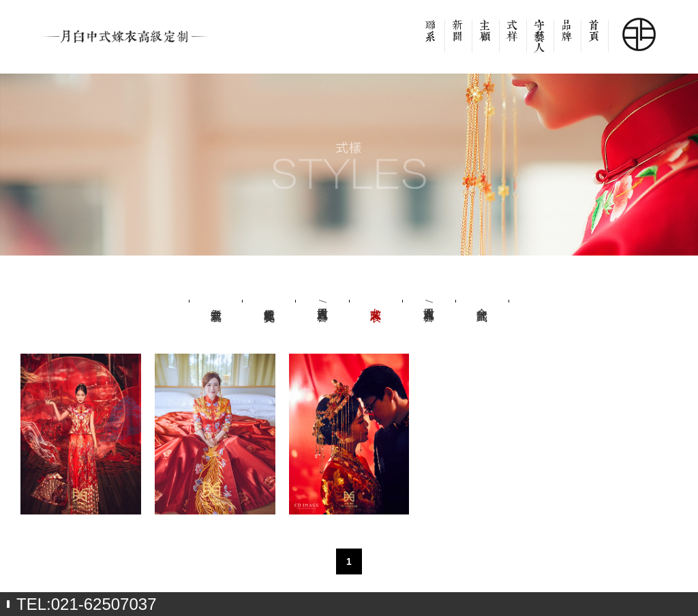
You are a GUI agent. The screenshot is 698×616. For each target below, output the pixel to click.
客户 (485, 41)
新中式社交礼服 (269, 301)
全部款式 (482, 301)
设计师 (540, 41)
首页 (595, 41)
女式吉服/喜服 (429, 301)
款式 (513, 41)
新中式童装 (216, 301)
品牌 (567, 41)
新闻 (458, 41)
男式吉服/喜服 (322, 301)
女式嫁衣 (376, 301)
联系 (431, 41)
